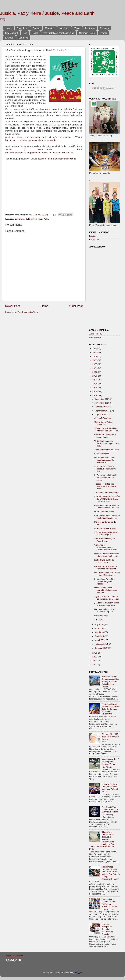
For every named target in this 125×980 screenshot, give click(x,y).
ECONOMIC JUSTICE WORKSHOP (104, 561)
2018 (95, 380)
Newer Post (12, 306)
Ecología (104, 28)
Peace (35, 33)
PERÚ (46, 219)
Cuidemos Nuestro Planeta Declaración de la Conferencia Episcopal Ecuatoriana (110, 709)
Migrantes (64, 28)
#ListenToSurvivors (103, 418)
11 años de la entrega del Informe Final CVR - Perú (107, 430)
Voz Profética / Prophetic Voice (59, 33)
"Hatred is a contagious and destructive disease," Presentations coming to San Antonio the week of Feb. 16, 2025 (102, 841)
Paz (25, 33)
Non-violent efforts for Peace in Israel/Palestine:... (107, 574)
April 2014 (100, 636)
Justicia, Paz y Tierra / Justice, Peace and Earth (47, 13)
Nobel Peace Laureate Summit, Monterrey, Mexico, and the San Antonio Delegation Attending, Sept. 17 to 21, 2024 (104, 874)
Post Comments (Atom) (28, 312)
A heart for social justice (105, 528)
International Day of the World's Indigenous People (105, 581)
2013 (95, 653)
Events (103, 33)
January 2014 (101, 648)
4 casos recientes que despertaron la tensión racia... (105, 486)
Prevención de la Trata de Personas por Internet (106, 568)
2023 (95, 360)
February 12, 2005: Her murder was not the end (110, 736)
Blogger (78, 972)
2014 (95, 396)
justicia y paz (37, 219)
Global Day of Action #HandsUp (103, 423)
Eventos (9, 38)
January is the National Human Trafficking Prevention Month (109, 903)
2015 (95, 392)
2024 (95, 356)
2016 (95, 388)
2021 (95, 368)
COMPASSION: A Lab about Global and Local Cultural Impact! (110, 788)
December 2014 (102, 399)
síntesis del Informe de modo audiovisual (55, 159)
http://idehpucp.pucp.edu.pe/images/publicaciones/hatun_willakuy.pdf (39, 153)
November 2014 (102, 403)
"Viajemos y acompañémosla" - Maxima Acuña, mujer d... (107, 547)
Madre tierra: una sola (104, 512)
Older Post (76, 306)
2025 (95, 352)
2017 (95, 384)
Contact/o (23, 38)
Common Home (87, 33)
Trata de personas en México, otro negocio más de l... (107, 443)
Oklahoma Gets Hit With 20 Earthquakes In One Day (107, 507)
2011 (95, 661)
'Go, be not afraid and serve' (107, 493)
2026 (95, 348)
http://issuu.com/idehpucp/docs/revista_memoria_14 (31, 140)
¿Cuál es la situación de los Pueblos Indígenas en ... (107, 604)
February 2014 (102, 644)
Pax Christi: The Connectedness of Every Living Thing (110, 809)
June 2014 (100, 628)
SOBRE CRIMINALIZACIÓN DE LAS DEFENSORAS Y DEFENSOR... (107, 499)
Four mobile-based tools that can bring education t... (107, 517)
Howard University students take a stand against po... (107, 555)
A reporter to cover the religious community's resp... (105, 469)
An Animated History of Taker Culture (105, 540)
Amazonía (94, 334)
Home (9, 28)
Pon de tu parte (101, 615)
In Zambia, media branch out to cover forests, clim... (105, 477)
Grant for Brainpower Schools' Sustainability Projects (107, 929)
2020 (95, 372)
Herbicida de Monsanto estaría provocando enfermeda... (105, 460)
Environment (11, 33)
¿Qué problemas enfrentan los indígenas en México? (107, 598)
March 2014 (100, 640)
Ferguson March (102, 454)
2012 (95, 657)
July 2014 (99, 624)
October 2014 (101, 407)
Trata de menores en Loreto (107, 450)
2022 (95, 364)
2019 (95, 376)
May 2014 (99, 632)
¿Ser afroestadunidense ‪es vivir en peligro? (106, 533)
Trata (77, 28)
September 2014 (103, 411)
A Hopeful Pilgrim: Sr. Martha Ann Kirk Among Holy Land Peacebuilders (110, 680)
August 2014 (101, 415)
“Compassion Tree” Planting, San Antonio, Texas (110, 762)
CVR (28, 219)
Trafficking (90, 28)
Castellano (22, 28)
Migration (50, 28)
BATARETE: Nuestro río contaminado (105, 436)
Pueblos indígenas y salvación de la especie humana (106, 590)
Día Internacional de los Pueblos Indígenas (105, 610)
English (36, 28)
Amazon (93, 337)
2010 (95, 665)
